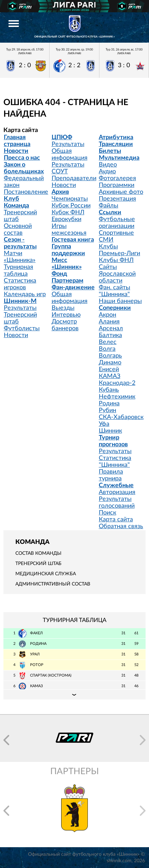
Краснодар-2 (117, 383)
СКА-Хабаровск (121, 417)
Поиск (107, 513)
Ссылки (110, 213)
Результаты (20, 308)
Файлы (109, 206)
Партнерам (67, 281)
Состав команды (38, 553)
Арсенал (111, 329)
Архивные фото (121, 192)
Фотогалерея (117, 178)
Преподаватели (74, 178)
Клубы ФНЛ (116, 260)
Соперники (115, 308)
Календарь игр (25, 294)
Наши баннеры (120, 301)
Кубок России (71, 206)
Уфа (104, 424)
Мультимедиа (119, 158)
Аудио (107, 172)
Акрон (107, 315)
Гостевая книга (73, 240)
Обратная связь (121, 526)
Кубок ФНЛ (68, 213)
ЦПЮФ (62, 138)
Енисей (109, 370)
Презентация (117, 199)
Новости (16, 151)
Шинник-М (20, 301)
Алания (109, 322)
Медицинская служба (46, 574)
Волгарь (110, 356)
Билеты (110, 151)
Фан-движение (73, 288)
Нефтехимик (117, 397)
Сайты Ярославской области (117, 274)
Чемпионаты (70, 199)
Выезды (63, 308)
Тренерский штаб (38, 564)
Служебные (116, 486)
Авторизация (117, 492)
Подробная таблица (74, 694)
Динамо (110, 363)
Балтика (110, 335)
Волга (107, 349)
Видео (108, 165)
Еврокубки (66, 219)
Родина (109, 404)
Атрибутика (116, 138)
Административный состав (53, 584)
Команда (16, 206)
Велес (108, 342)
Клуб (11, 199)
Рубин (107, 410)
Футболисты (22, 329)
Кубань (109, 390)
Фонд (59, 274)
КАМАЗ (110, 376)
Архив (60, 192)
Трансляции (116, 144)
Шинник (110, 431)
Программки (117, 185)
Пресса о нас (22, 158)
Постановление (26, 192)
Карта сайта (116, 520)
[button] (6, 740)
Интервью (66, 315)
